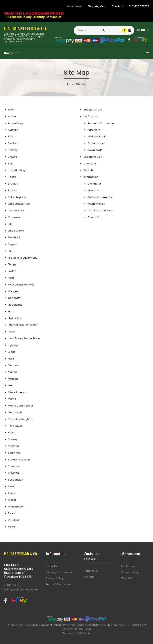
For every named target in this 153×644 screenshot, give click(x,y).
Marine (12, 372)
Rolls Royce (15, 426)
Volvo (12, 527)
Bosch (12, 177)
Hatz (11, 311)
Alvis (11, 110)
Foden (12, 271)
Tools (11, 493)
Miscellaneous (17, 392)
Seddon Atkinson (19, 460)
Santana (13, 446)
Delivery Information (100, 197)
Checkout (117, 6)
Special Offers (93, 110)
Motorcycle (15, 412)
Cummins (14, 217)
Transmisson (16, 507)
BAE (10, 136)
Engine (12, 244)
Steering (13, 473)
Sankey (13, 439)
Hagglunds (15, 305)
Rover (12, 432)
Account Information (101, 123)
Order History (96, 143)
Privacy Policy (96, 204)
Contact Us (95, 217)
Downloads (95, 150)
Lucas (12, 352)
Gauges (13, 291)
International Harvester (23, 325)
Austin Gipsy (16, 123)
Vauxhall (13, 520)
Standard (14, 466)
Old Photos (95, 184)
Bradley (13, 184)
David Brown (16, 231)
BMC (11, 164)
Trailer (12, 500)
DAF (10, 224)
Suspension (16, 480)
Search (88, 170)
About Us (93, 190)
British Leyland (17, 197)
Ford (11, 278)
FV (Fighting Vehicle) (21, 285)
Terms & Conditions (100, 211)
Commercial (16, 211)
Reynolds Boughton (21, 419)
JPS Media (84, 633)
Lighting (13, 345)
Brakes (12, 190)
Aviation (13, 130)
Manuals (13, 365)
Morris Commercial (20, 406)
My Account (75, 6)
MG (10, 386)
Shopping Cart (97, 6)
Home (70, 84)
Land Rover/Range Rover (24, 338)
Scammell (15, 453)
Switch (12, 486)
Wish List (127, 578)
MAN (11, 359)
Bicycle (13, 157)
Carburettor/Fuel (19, 204)
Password (94, 130)
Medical (13, 379)
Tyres (11, 513)
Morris (12, 399)
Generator (15, 298)
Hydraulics (15, 318)
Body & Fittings (17, 170)
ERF (10, 251)
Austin (12, 116)
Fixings (12, 264)
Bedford (13, 143)
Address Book (97, 136)
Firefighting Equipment (22, 258)
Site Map (82, 84)
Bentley (13, 150)
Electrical (14, 237)
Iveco (12, 332)
